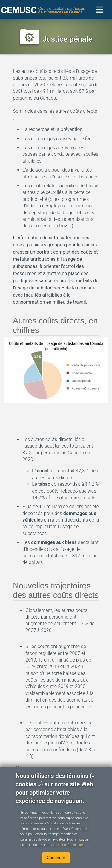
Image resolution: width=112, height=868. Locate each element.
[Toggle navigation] (100, 10)
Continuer (56, 858)
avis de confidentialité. (67, 845)
